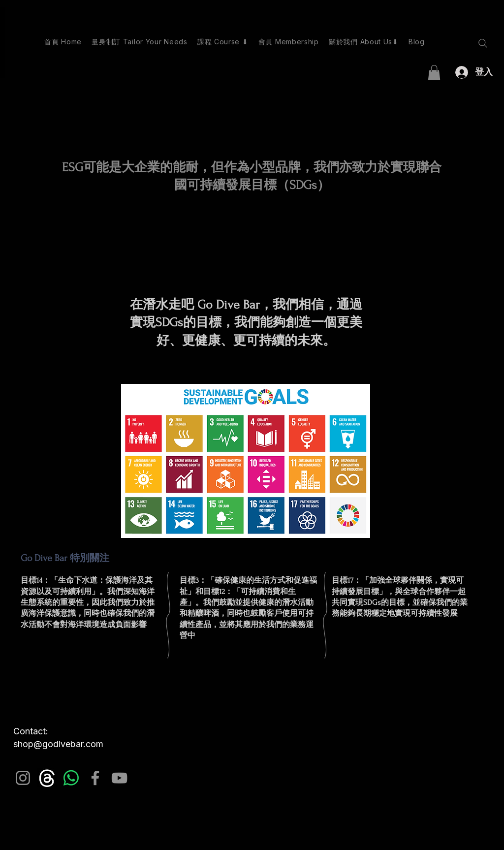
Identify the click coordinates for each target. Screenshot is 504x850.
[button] (434, 73)
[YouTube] (119, 778)
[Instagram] (23, 778)
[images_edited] (47, 778)
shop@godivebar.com (58, 744)
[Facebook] (95, 778)
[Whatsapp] (71, 778)
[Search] (483, 43)
